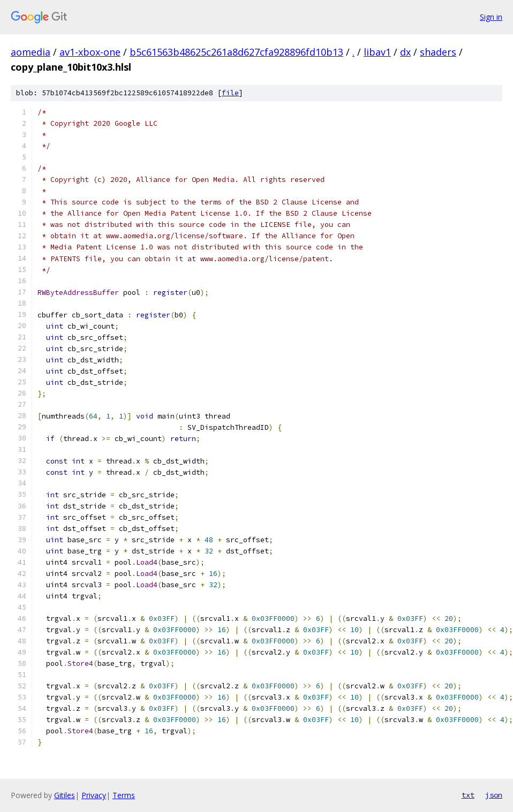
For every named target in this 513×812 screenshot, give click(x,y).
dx (405, 52)
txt (468, 795)
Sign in (491, 17)
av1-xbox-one (90, 52)
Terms (124, 795)
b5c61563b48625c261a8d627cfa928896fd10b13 (236, 52)
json (494, 795)
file (230, 93)
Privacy (94, 795)
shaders (438, 52)
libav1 (377, 52)
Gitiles (65, 795)
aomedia (31, 52)
